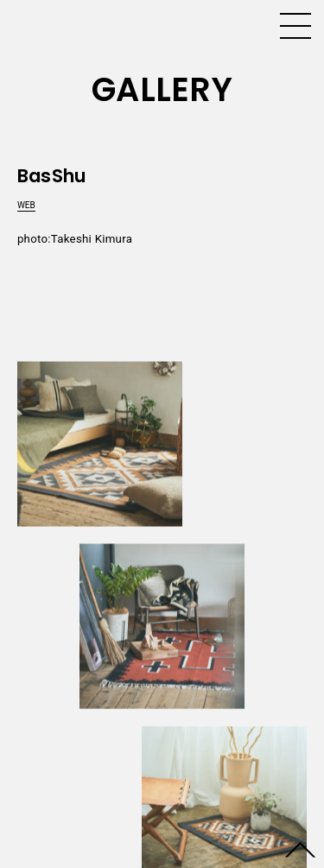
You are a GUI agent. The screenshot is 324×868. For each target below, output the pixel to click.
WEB (26, 205)
